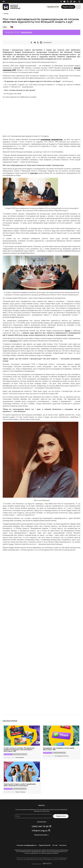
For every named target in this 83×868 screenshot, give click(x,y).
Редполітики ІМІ (45, 845)
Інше (5, 27)
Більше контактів (41, 835)
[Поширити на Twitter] (38, 43)
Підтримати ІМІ (53, 7)
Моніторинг (8, 754)
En (4, 2)
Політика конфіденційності (27, 845)
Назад (6, 14)
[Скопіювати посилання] (46, 43)
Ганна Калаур (27, 32)
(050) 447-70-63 (40, 826)
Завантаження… (37, 630)
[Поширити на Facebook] (31, 43)
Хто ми (55, 845)
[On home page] (12, 7)
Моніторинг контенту (20, 754)
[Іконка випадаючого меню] (78, 7)
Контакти (63, 845)
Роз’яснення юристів (59, 753)
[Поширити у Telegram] (35, 43)
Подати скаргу (68, 7)
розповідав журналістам (51, 140)
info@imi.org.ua (40, 830)
